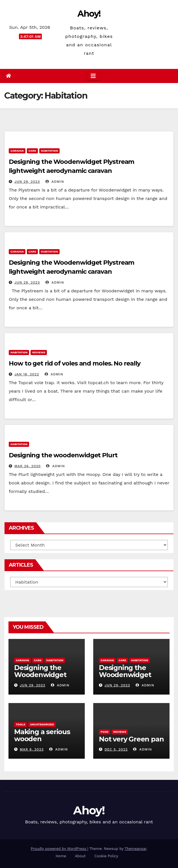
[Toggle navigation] (93, 76)
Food (105, 732)
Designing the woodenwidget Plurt (63, 455)
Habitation (49, 151)
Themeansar (135, 849)
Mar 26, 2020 (28, 466)
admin (55, 182)
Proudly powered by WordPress (59, 849)
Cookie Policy (106, 856)
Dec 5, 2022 (116, 749)
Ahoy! (89, 14)
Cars (32, 151)
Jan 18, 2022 (27, 374)
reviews (39, 352)
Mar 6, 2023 (32, 749)
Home (61, 856)
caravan (17, 151)
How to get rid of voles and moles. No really (75, 363)
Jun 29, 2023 (27, 182)
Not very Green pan (131, 739)
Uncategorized (42, 724)
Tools (20, 724)
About (80, 856)
